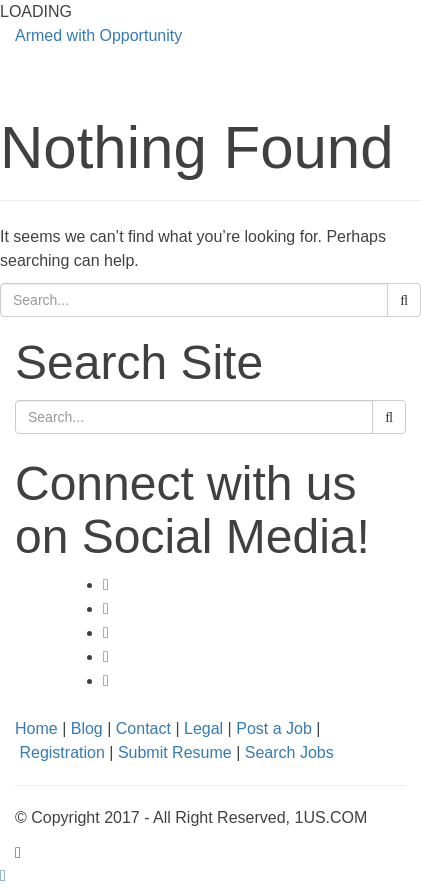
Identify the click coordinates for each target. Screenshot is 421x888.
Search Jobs (289, 752)
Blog (87, 728)
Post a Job (274, 728)
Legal (203, 728)
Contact (143, 728)
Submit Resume (175, 752)
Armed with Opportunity (98, 35)
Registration (61, 752)
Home (36, 728)
